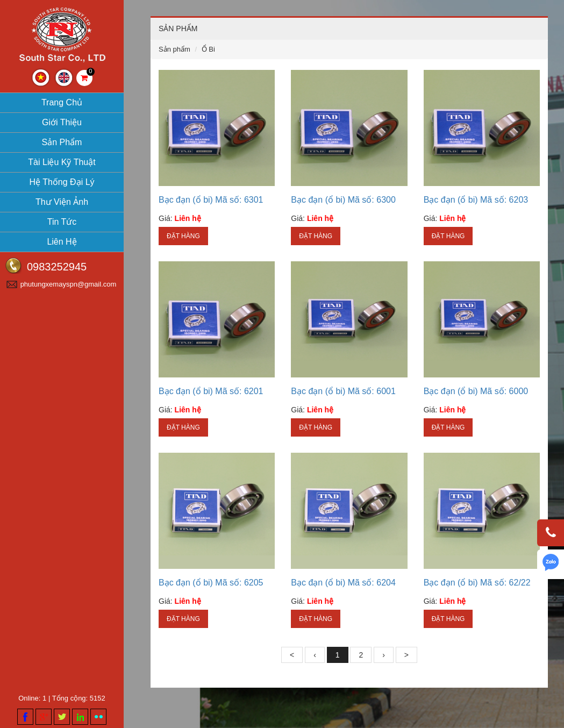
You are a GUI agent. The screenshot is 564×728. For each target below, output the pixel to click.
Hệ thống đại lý (62, 182)
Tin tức (62, 222)
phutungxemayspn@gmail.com (69, 284)
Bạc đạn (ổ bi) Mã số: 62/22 (477, 583)
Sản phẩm (62, 142)
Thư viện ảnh (62, 202)
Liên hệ (62, 242)
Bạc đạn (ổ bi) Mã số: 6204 (343, 583)
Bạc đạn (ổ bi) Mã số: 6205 (211, 583)
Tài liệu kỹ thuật (62, 162)
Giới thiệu (62, 122)
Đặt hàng (183, 236)
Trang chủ (62, 102)
